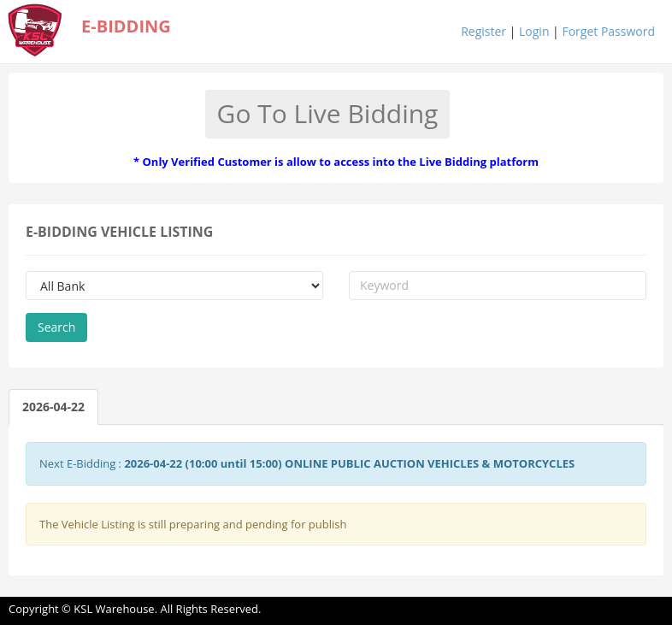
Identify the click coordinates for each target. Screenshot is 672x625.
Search (56, 327)
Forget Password (608, 31)
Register (483, 31)
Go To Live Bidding (328, 113)
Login (534, 31)
